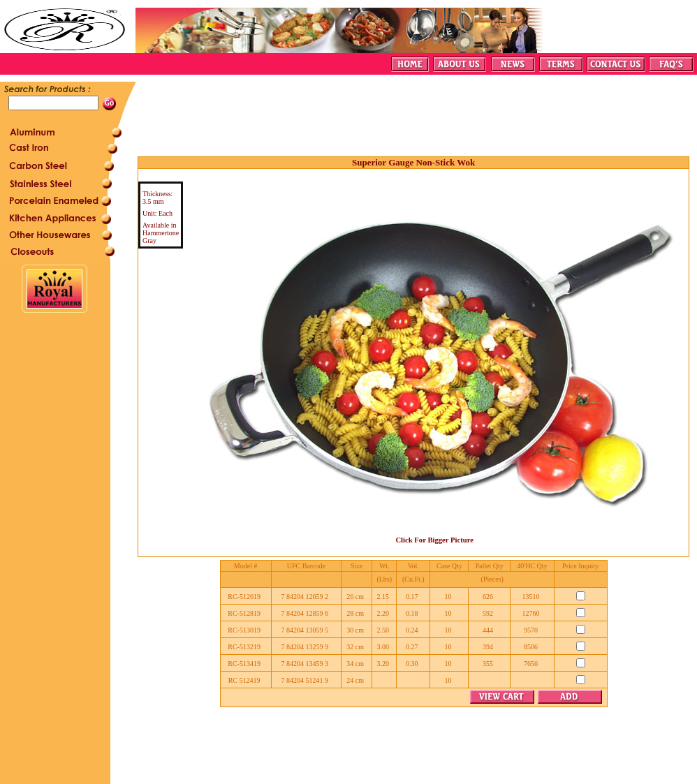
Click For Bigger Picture (434, 540)
